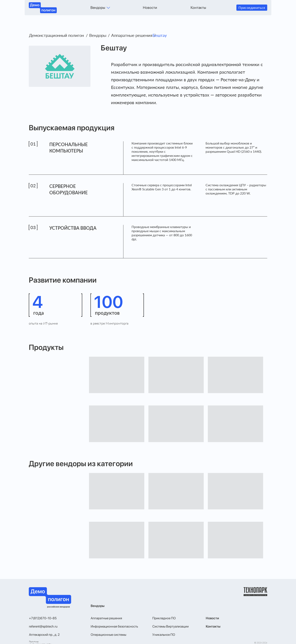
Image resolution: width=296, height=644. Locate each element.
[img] (108, 8)
